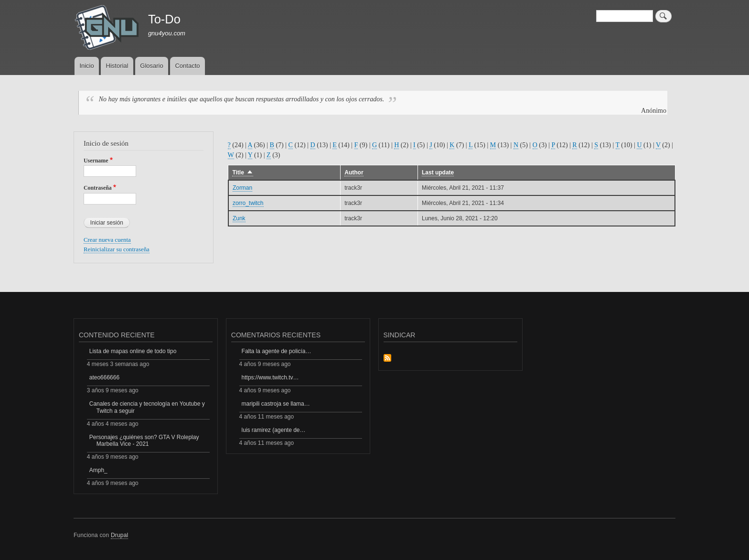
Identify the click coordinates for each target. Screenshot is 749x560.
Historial (117, 66)
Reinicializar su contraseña (117, 249)
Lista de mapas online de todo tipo (133, 351)
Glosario (151, 66)
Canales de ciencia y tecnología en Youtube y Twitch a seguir (147, 407)
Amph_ (98, 470)
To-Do (164, 19)
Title (242, 173)
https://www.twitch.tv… (270, 377)
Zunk (239, 218)
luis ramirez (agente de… (274, 430)
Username (96, 161)
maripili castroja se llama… (276, 404)
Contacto (187, 66)
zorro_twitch (248, 203)
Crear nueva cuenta (107, 240)
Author (354, 172)
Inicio (86, 66)
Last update (438, 172)
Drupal (120, 535)
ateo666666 (104, 377)
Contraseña (98, 188)
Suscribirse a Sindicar (387, 359)
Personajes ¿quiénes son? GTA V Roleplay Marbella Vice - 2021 (144, 441)
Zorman (242, 188)
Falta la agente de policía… (277, 351)
